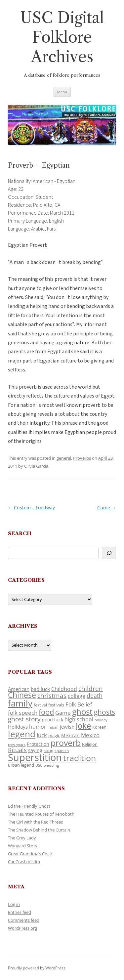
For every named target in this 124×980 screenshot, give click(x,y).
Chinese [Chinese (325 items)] (22, 695)
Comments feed (24, 920)
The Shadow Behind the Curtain (39, 830)
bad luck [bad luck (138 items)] (40, 689)
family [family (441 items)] (20, 703)
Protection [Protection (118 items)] (38, 744)
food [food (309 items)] (46, 712)
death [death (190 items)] (95, 696)
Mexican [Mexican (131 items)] (70, 735)
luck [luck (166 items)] (42, 735)
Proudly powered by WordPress (37, 968)
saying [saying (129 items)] (35, 750)
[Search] (109, 553)
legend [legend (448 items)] (22, 734)
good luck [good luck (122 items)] (53, 720)
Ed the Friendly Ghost (29, 806)
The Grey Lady (22, 838)
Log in (14, 904)
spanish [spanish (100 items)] (62, 750)
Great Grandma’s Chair (30, 854)
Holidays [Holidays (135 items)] (18, 727)
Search (20, 533)
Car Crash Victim (24, 862)
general (64, 458)
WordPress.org (22, 928)
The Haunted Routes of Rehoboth (41, 814)
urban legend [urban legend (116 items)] (21, 765)
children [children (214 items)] (91, 689)
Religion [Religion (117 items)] (90, 744)
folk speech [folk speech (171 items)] (23, 713)
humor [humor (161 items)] (38, 727)
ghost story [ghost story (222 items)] (24, 719)
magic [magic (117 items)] (54, 736)
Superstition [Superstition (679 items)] (35, 757)
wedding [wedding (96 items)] (51, 765)
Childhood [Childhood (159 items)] (64, 689)
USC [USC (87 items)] (39, 765)
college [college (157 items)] (77, 696)
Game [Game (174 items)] (63, 713)
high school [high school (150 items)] (79, 719)
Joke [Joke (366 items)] (83, 726)
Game (107, 508)
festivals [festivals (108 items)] (56, 705)
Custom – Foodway (31, 508)
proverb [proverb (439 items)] (66, 743)
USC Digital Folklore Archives (62, 37)
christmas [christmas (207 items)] (52, 695)
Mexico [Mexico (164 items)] (90, 735)
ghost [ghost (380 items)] (82, 712)
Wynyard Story (23, 846)
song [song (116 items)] (48, 750)
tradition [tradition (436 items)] (80, 758)
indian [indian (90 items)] (53, 727)
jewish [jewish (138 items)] (67, 727)
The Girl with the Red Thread (36, 822)
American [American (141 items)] (19, 689)
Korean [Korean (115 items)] (99, 727)
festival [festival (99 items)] (40, 705)
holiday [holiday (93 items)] (101, 720)
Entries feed (20, 912)
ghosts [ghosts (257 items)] (104, 712)
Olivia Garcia (36, 466)
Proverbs (82, 458)
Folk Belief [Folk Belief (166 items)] (79, 704)
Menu (62, 92)
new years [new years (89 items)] (17, 744)
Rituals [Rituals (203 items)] (17, 750)
